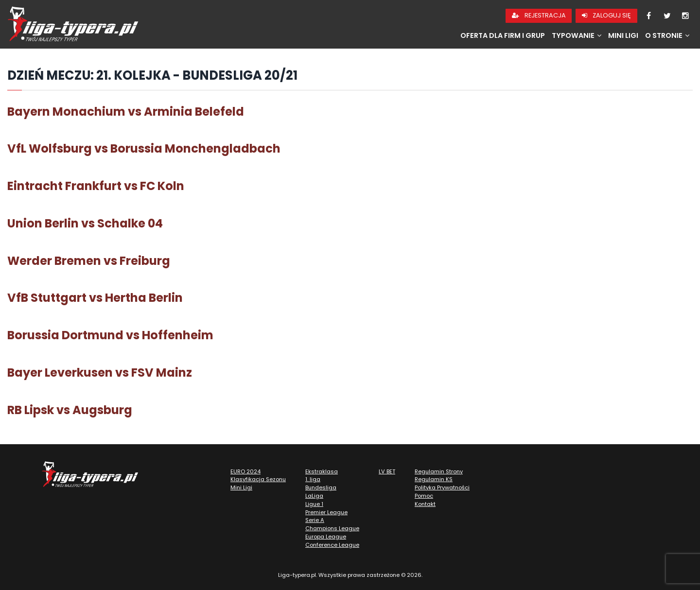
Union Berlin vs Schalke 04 (85, 223)
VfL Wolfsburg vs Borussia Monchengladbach (144, 148)
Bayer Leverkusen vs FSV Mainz (100, 373)
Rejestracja (539, 15)
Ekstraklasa (322, 471)
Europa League (326, 537)
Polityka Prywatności (442, 487)
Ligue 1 (314, 504)
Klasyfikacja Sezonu (258, 479)
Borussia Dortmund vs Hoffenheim (110, 335)
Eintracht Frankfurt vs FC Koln (96, 186)
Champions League (332, 528)
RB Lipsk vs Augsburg (70, 410)
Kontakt (425, 504)
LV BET (387, 471)
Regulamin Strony (439, 471)
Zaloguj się (606, 15)
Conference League (332, 545)
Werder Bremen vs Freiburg (89, 261)
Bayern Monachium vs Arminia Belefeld (126, 112)
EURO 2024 (245, 471)
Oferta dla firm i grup (503, 35)
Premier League (326, 512)
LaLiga (314, 496)
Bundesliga (321, 487)
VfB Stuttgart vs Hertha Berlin (95, 298)
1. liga (313, 479)
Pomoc (424, 496)
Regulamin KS (434, 479)
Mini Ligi (623, 35)
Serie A (315, 520)
